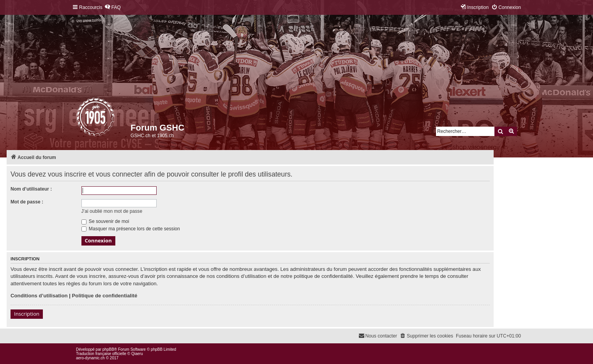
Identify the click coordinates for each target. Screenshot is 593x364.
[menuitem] (113, 8)
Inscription (27, 314)
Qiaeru (137, 354)
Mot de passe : (27, 202)
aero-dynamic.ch (90, 358)
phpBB (108, 349)
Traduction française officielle (101, 354)
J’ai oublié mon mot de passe (112, 211)
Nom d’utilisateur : (31, 189)
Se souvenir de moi (105, 221)
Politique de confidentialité (105, 296)
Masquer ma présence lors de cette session (131, 229)
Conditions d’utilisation (39, 296)
